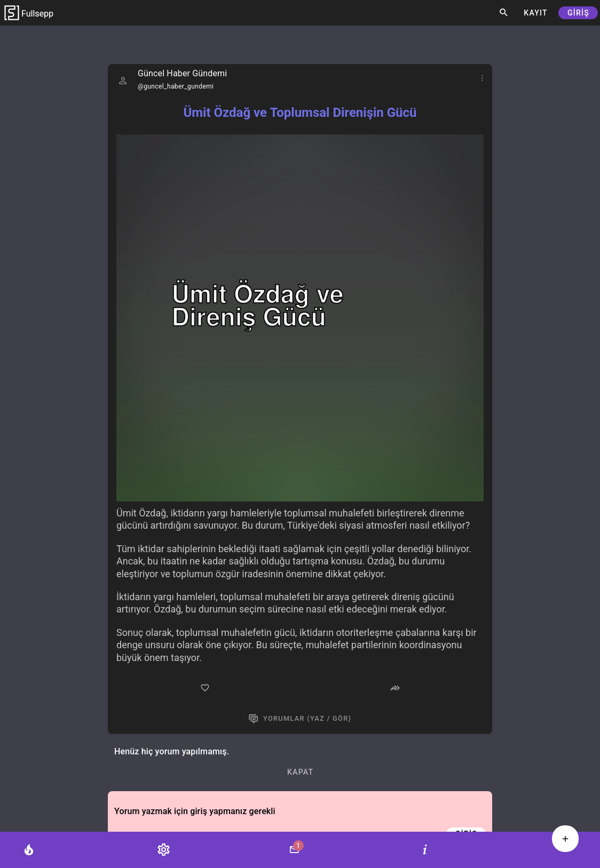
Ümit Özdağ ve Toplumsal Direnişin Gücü (300, 113)
